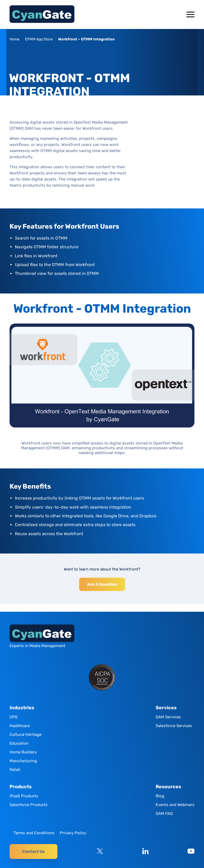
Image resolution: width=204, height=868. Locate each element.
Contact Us (33, 852)
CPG (14, 717)
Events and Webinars (175, 805)
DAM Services (168, 717)
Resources (168, 787)
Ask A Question (102, 584)
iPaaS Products (24, 796)
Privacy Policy (73, 833)
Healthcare (20, 726)
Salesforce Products (29, 805)
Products (21, 787)
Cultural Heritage (25, 735)
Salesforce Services (174, 726)
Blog (160, 796)
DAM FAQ (164, 814)
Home (15, 39)
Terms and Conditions (34, 833)
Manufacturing (23, 761)
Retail (15, 770)
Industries (22, 708)
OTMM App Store (39, 39)
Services (166, 708)
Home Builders (23, 752)
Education (19, 743)
